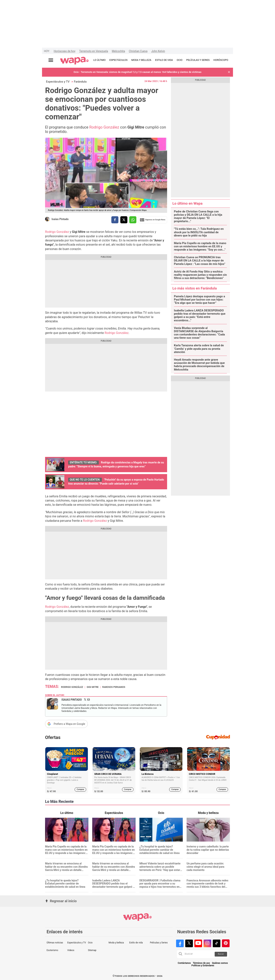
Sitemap (92, 950)
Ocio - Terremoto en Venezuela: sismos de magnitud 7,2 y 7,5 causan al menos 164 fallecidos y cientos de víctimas (137, 72)
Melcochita (118, 51)
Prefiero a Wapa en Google (69, 724)
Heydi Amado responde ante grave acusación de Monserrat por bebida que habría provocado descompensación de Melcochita (199, 365)
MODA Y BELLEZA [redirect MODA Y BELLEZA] (141, 60)
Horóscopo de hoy (64, 51)
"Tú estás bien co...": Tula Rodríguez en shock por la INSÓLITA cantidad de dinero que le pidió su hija (199, 232)
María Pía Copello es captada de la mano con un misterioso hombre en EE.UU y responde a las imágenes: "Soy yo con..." (200, 247)
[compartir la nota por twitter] (124, 220)
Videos (71, 950)
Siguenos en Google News (153, 220)
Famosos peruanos (114, 687)
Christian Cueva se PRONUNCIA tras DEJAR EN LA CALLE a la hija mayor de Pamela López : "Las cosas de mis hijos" (200, 261)
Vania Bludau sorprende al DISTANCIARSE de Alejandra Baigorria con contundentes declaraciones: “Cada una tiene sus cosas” (199, 333)
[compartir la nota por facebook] (115, 220)
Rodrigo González (105, 127)
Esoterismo (52, 950)
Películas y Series (159, 943)
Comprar (80, 789)
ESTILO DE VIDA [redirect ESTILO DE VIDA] (164, 60)
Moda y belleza (116, 943)
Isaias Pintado (60, 219)
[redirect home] (74, 61)
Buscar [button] (221, 954)
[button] (229, 72)
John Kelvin (158, 51)
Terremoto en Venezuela (94, 51)
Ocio (90, 943)
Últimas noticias (55, 943)
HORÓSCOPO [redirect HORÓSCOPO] (221, 60)
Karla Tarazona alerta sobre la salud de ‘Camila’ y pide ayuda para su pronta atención (199, 349)
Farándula (80, 82)
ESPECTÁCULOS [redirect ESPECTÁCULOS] (118, 60)
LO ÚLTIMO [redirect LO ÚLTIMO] (99, 60)
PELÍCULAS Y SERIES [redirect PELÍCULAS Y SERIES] (198, 60)
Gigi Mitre (93, 687)
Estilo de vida (136, 943)
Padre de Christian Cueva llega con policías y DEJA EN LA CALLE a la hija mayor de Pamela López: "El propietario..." (198, 217)
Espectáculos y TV (58, 82)
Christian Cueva (138, 51)
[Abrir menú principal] (51, 60)
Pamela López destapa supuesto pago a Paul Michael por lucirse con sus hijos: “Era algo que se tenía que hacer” (200, 300)
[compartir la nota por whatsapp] (133, 220)
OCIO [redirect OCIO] (180, 60)
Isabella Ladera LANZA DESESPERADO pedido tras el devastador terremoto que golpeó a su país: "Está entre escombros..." (200, 316)
